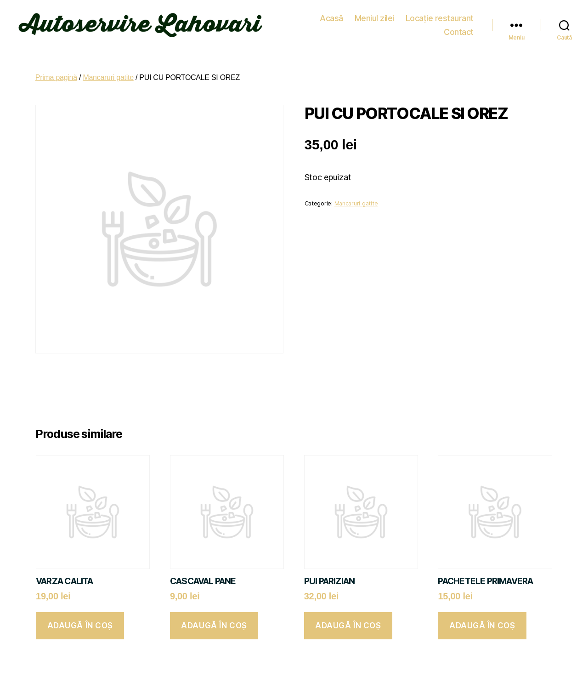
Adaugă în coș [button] (80, 621)
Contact (459, 23)
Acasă (291, 23)
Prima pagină (56, 73)
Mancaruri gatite (108, 73)
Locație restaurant (398, 23)
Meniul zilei (333, 23)
